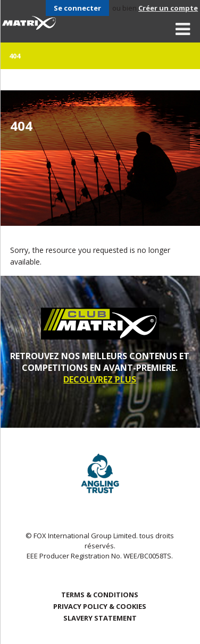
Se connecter (77, 8)
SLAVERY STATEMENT (100, 618)
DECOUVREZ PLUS (100, 379)
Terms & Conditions (100, 595)
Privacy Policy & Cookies (100, 606)
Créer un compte (168, 8)
